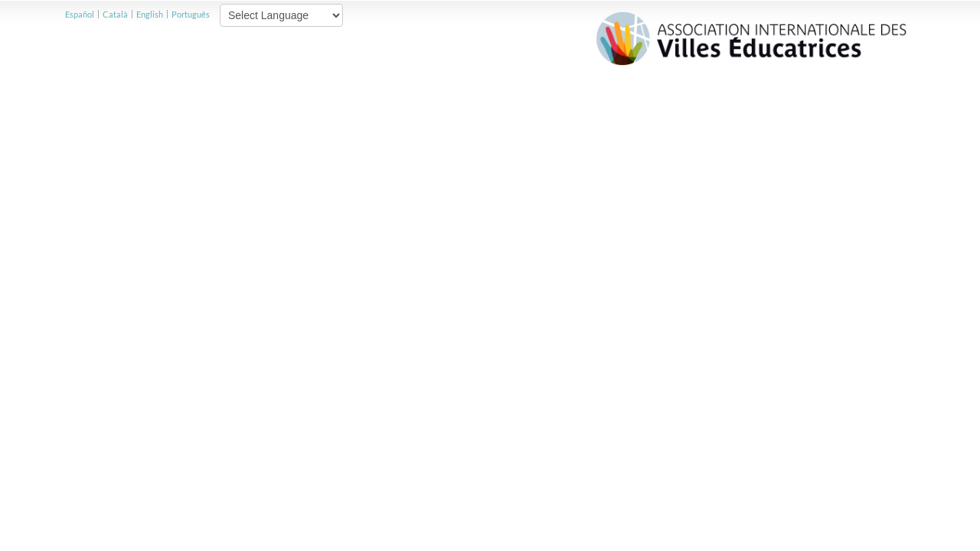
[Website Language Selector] (281, 15)
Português (191, 14)
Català (115, 14)
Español (80, 14)
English (150, 14)
